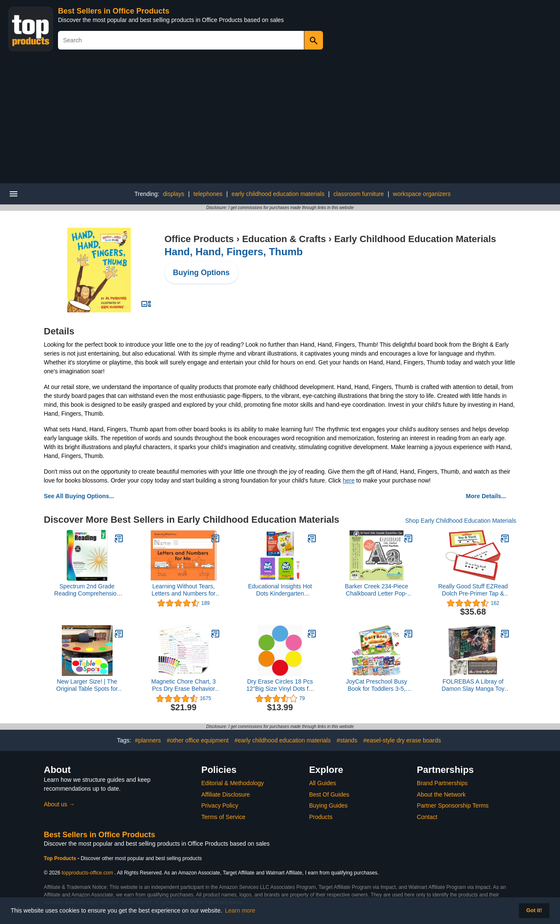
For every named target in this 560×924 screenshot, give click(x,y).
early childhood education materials (278, 194)
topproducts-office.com (87, 873)
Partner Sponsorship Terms (453, 805)
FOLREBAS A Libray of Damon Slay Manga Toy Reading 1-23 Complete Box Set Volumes (473, 685)
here (349, 480)
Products (321, 817)
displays (174, 194)
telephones (208, 194)
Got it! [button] (534, 910)
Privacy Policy (220, 805)
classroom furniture (359, 194)
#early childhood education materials (283, 740)
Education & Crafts (284, 239)
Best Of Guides (329, 794)
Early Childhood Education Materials (415, 239)
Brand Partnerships (442, 783)
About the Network (441, 794)
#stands (347, 740)
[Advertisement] (280, 120)
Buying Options (201, 273)
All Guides (323, 783)
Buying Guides (328, 805)
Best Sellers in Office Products (114, 11)
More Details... (486, 496)
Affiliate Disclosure (226, 794)
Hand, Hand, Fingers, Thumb (234, 252)
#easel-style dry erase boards (402, 740)
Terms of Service (223, 817)
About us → (59, 804)
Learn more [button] (240, 910)
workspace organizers (422, 194)
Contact (427, 817)
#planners (148, 740)
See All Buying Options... (79, 496)
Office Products (199, 239)
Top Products (61, 858)
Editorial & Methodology (233, 783)
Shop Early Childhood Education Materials (461, 521)
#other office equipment (198, 740)
